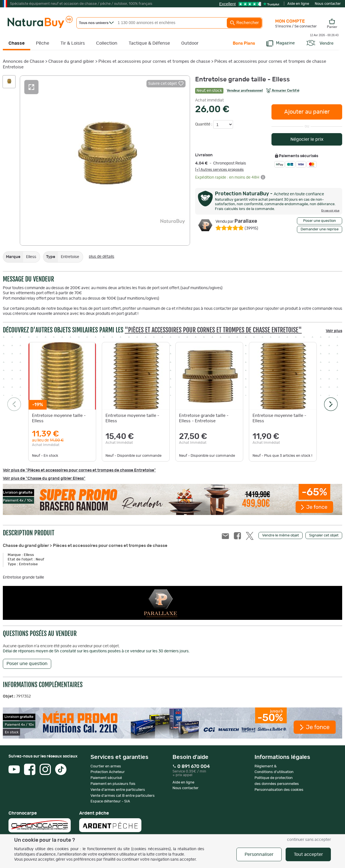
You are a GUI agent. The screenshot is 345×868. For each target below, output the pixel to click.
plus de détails (102, 257)
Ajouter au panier (307, 112)
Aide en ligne (298, 4)
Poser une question (320, 221)
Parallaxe (236, 221)
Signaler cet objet (324, 535)
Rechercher (244, 23)
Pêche (43, 43)
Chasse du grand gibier (71, 61)
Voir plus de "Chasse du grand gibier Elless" (44, 479)
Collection (107, 43)
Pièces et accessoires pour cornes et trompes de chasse (154, 61)
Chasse (17, 43)
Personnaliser (259, 854)
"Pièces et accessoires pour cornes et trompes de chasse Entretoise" (213, 330)
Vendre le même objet (281, 535)
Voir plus (334, 331)
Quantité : (204, 124)
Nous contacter (328, 4)
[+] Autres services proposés (219, 170)
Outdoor (190, 43)
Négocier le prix (307, 139)
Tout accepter (308, 854)
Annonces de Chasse (23, 61)
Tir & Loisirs (73, 43)
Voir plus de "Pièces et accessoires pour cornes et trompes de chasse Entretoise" (79, 470)
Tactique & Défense (149, 43)
